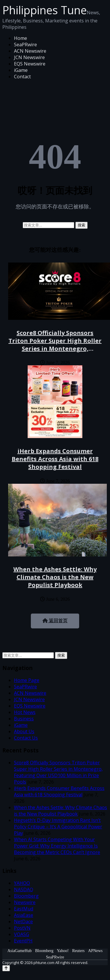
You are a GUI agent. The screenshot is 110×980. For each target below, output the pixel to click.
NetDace (23, 921)
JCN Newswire (29, 57)
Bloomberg (26, 896)
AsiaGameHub (19, 951)
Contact (22, 77)
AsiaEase (24, 915)
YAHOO (22, 883)
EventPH (23, 941)
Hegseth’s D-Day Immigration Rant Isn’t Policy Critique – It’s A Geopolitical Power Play (58, 827)
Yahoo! (63, 951)
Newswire (25, 902)
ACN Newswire (30, 51)
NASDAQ (24, 889)
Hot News (25, 712)
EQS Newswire (30, 64)
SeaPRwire (25, 45)
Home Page (27, 680)
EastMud (24, 909)
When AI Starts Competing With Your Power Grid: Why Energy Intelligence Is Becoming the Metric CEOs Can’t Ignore (57, 846)
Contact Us (26, 738)
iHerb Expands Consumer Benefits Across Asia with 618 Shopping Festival (55, 459)
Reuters (78, 951)
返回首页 (55, 621)
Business (24, 719)
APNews (95, 951)
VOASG (22, 934)
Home (21, 38)
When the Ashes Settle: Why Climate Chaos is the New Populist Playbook (55, 577)
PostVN (22, 928)
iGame (21, 70)
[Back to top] (6, 968)
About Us (24, 731)
